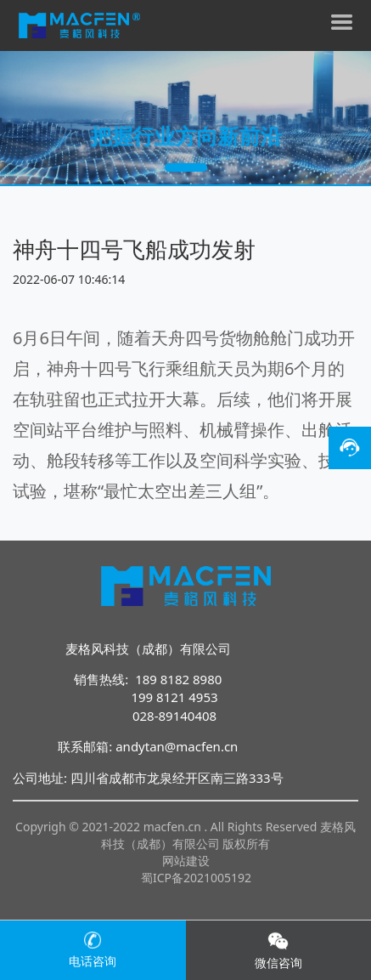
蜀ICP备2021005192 (196, 878)
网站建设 (186, 861)
